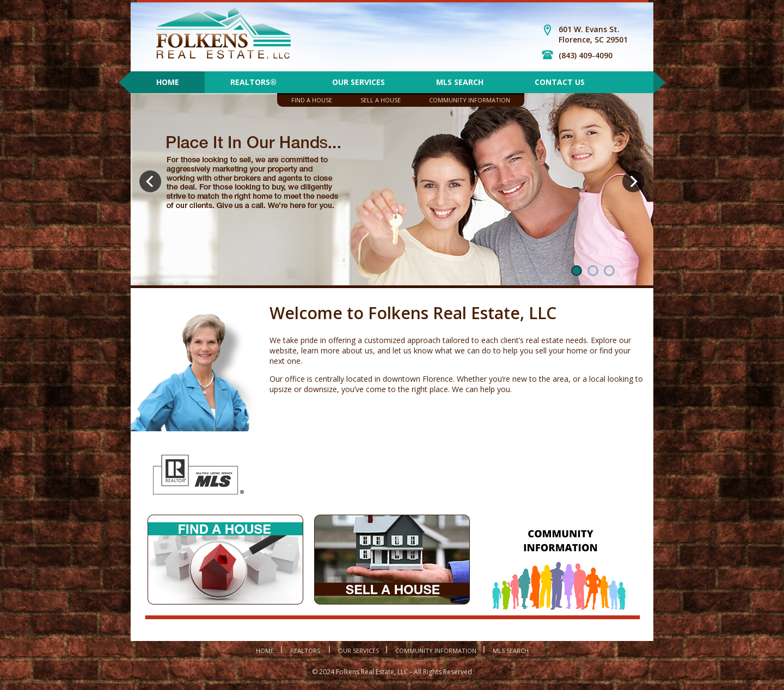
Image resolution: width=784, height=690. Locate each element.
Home (168, 82)
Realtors (306, 651)
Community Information (470, 100)
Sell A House (381, 100)
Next (635, 183)
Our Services (359, 82)
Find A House (312, 100)
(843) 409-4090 (586, 55)
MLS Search (460, 82)
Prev (152, 183)
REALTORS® (256, 82)
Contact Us (560, 82)
